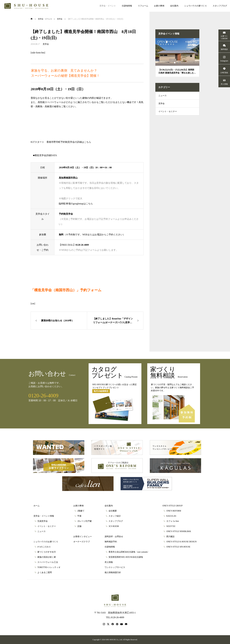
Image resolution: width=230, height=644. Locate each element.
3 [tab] (180, 63)
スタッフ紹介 (115, 516)
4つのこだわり (44, 547)
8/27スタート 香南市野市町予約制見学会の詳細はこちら (61, 142)
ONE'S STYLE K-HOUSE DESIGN (181, 542)
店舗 (79, 526)
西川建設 (170, 537)
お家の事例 (159, 6)
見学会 (46, 44)
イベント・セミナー (168, 114)
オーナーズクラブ (82, 542)
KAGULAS (171, 516)
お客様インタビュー (83, 537)
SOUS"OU (171, 526)
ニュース (163, 96)
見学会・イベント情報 (44, 516)
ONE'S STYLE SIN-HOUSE (178, 547)
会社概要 (113, 511)
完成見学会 (43, 521)
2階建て (81, 511)
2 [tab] (177, 63)
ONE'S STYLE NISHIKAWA (179, 531)
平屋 (79, 516)
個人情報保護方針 (113, 572)
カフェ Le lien (173, 521)
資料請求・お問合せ (114, 537)
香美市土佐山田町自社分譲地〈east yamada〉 (129, 552)
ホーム (37, 506)
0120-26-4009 (82, 245)
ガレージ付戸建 (84, 521)
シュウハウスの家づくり (196, 6)
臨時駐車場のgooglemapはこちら (76, 204)
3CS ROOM (114, 526)
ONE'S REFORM (174, 511)
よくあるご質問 (45, 572)
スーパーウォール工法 (48, 562)
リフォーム (143, 6)
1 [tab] (175, 63)
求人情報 (109, 562)
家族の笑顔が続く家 (47, 557)
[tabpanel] (177, 58)
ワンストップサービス (115, 567)
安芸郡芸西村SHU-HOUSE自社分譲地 (126, 557)
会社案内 (174, 6)
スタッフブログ (220, 6)
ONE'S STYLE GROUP (172, 506)
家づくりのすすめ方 (47, 552)
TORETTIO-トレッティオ (49, 567)
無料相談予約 (111, 542)
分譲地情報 (127, 6)
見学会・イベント (108, 6)
